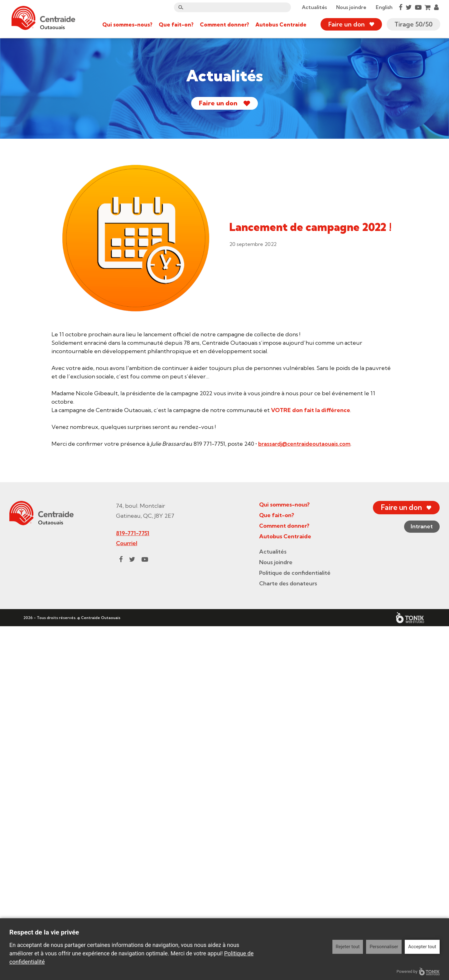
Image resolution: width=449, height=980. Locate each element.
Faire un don (346, 25)
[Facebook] (400, 7)
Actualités (314, 7)
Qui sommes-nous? (127, 25)
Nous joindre (351, 7)
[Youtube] (418, 7)
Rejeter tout (348, 947)
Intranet (420, 881)
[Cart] (427, 7)
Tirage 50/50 (413, 25)
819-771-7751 (131, 887)
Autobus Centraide (280, 25)
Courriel (125, 897)
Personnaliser (384, 947)
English (384, 7)
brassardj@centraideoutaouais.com (305, 444)
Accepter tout (422, 947)
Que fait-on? (176, 25)
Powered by (418, 971)
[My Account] (436, 7)
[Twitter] (408, 7)
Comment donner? (224, 25)
